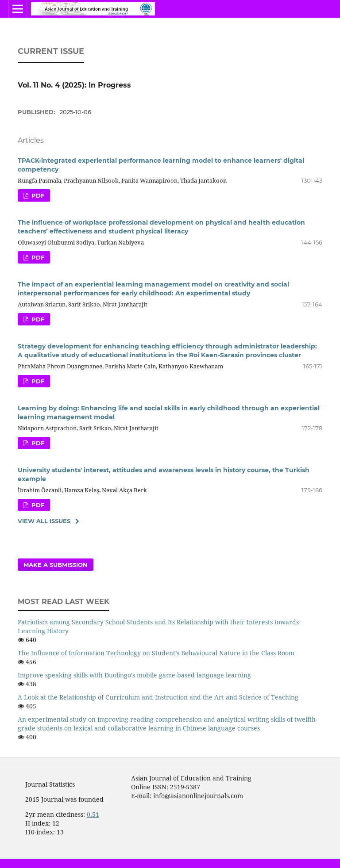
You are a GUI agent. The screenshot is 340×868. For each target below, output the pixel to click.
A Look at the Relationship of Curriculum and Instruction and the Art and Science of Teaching (158, 697)
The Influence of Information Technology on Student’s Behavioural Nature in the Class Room (156, 653)
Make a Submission (56, 565)
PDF (37, 195)
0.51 (93, 814)
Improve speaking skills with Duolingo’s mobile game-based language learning (134, 675)
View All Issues (44, 521)
